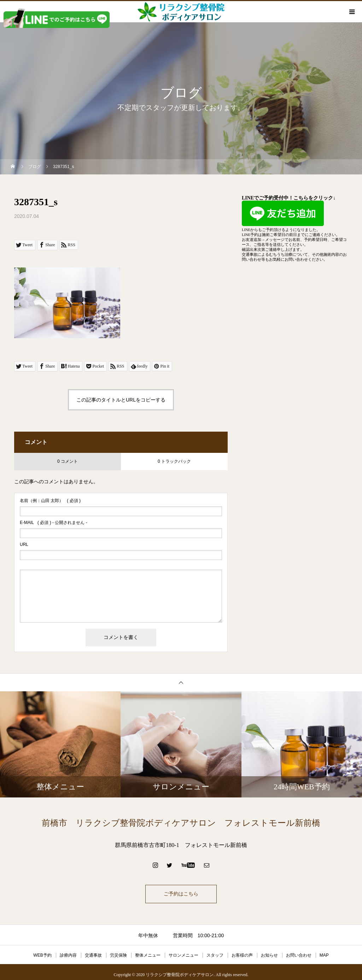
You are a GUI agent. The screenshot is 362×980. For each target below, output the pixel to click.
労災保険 (118, 955)
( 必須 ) (50, 501)
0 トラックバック (174, 461)
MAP (324, 955)
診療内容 (68, 955)
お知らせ (269, 955)
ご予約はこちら (181, 894)
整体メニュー (148, 955)
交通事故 (93, 955)
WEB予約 (42, 955)
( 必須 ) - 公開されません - (54, 523)
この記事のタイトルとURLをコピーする (121, 400)
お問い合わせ (299, 955)
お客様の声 (242, 955)
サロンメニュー (183, 955)
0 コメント (68, 461)
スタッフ (215, 955)
